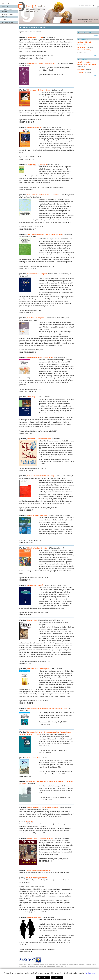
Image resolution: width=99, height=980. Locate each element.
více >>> (96, 35)
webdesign (47, 969)
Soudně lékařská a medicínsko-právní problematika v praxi (47, 708)
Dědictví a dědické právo (36, 318)
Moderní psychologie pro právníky (39, 90)
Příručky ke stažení (8, 9)
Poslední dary (32, 620)
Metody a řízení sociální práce (38, 548)
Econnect (65, 969)
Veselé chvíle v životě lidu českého (39, 439)
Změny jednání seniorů (35, 585)
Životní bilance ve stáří (35, 37)
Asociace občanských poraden (36, 878)
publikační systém (56, 969)
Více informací (90, 973)
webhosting (40, 969)
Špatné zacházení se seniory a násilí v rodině (43, 807)
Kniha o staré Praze (34, 758)
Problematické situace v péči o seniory (40, 357)
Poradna (4, 12)
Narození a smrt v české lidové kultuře (40, 838)
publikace (84, 39)
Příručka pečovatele (34, 917)
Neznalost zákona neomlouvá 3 (38, 515)
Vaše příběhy (6, 17)
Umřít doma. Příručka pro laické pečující (41, 63)
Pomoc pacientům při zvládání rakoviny (41, 476)
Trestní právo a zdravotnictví (37, 165)
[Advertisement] (88, 87)
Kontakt (90, 21)
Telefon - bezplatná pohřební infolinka (39, 870)
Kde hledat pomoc (7, 22)
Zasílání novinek (83, 19)
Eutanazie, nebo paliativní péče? (38, 669)
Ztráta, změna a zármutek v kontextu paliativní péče (45, 234)
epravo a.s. (30, 822)
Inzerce (4, 20)
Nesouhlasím (43, 977)
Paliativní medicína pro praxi (37, 274)
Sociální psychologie (34, 127)
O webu (91, 19)
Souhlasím (57, 977)
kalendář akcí (86, 32)
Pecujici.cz (33, 969)
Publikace (5, 6)
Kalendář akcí (6, 4)
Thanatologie (32, 397)
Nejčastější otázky (7, 14)
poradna (83, 59)
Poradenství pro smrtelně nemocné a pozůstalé (43, 195)
